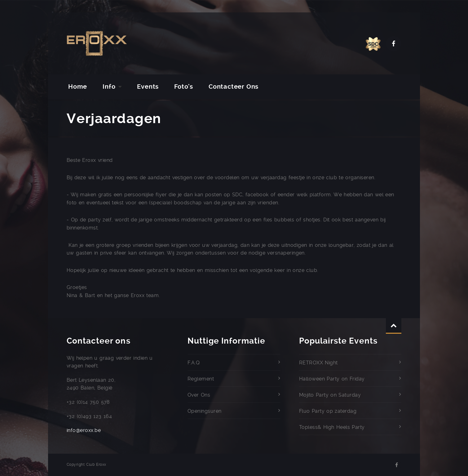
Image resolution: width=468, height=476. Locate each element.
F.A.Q (194, 363)
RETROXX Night (318, 363)
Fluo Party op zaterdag (328, 411)
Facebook (394, 44)
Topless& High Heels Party (332, 427)
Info (109, 87)
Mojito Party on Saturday (330, 395)
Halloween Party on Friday (332, 379)
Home (78, 87)
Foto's (184, 87)
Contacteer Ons (234, 87)
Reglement (201, 379)
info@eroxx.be (84, 430)
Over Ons (199, 395)
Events (148, 87)
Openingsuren (205, 411)
